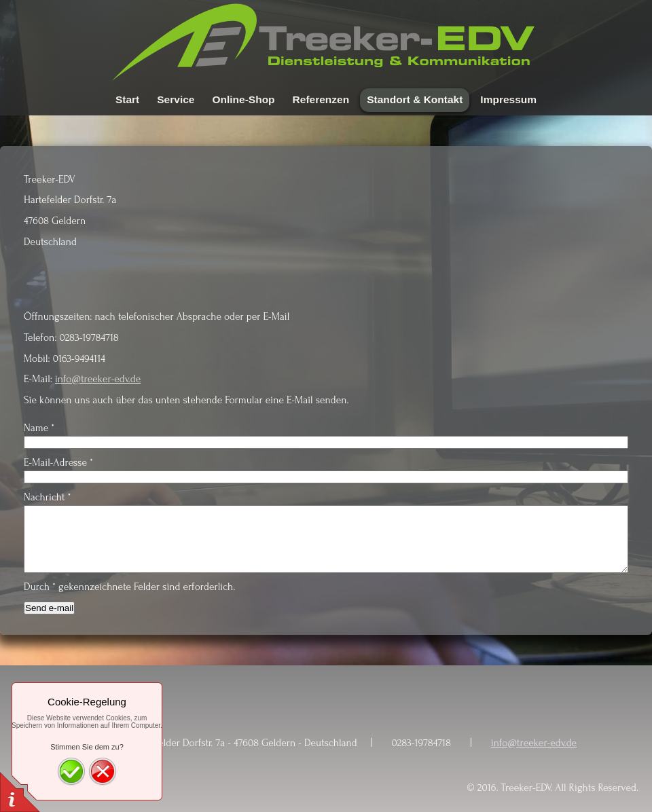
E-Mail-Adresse (58, 463)
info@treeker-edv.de (98, 379)
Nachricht (47, 497)
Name (39, 428)
